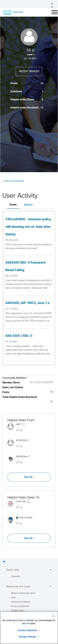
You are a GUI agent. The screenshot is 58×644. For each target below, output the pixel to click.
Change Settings (27, 637)
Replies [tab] (28, 205)
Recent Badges (29, 71)
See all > (29, 477)
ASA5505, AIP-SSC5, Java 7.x (28, 303)
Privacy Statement (28, 630)
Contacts (16, 577)
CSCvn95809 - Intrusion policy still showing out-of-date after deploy (28, 227)
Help (13, 598)
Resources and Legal (29, 587)
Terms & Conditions (21, 602)
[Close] (53, 616)
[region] (29, 628)
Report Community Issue (23, 593)
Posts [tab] (13, 205)
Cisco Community (14, 181)
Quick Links (29, 570)
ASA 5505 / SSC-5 (19, 336)
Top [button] (4, 562)
